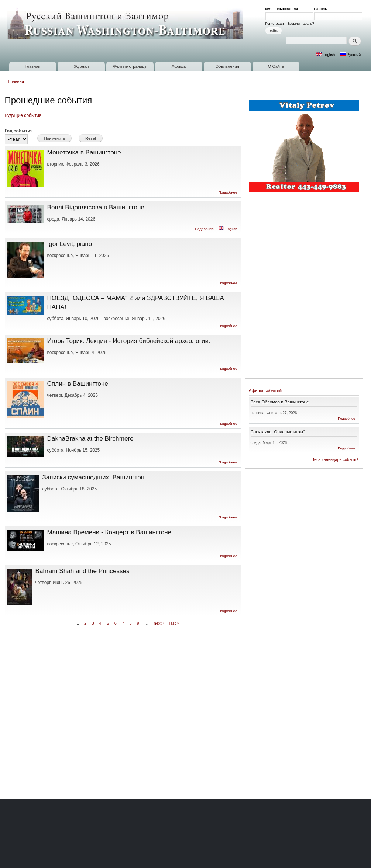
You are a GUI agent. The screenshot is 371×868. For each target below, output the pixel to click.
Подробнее (228, 192)
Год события (19, 131)
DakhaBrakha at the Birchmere (90, 438)
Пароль (322, 9)
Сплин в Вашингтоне (78, 383)
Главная (32, 66)
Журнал (81, 66)
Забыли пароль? (301, 23)
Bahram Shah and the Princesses (83, 571)
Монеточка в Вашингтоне (84, 152)
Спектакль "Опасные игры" (278, 432)
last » (174, 623)
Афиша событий (265, 390)
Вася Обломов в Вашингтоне (280, 402)
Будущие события (23, 115)
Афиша (179, 66)
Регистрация (276, 23)
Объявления (227, 66)
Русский (350, 55)
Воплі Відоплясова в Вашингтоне (96, 207)
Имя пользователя (283, 9)
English (325, 55)
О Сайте (276, 66)
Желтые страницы (130, 66)
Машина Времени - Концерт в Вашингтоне (109, 532)
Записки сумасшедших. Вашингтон (94, 477)
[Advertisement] (90, 290)
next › (159, 623)
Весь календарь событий (335, 459)
